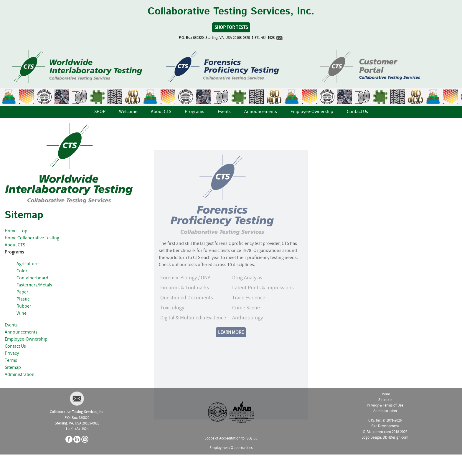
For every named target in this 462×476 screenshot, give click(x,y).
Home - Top (16, 231)
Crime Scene (246, 326)
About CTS (15, 245)
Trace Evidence (249, 316)
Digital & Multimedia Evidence (193, 336)
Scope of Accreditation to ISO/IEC (231, 438)
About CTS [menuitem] (161, 112)
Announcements (21, 332)
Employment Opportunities (231, 448)
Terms (11, 361)
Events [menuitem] (224, 112)
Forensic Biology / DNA (185, 296)
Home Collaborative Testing (32, 238)
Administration (20, 375)
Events (11, 325)
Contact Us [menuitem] (357, 112)
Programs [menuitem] (194, 112)
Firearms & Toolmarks (185, 306)
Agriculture (28, 264)
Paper (22, 292)
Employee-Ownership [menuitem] (312, 112)
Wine (22, 314)
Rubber (24, 306)
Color (22, 271)
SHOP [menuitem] (100, 112)
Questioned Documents (187, 316)
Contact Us (15, 346)
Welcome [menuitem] (128, 112)
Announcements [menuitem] (261, 112)
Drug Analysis (247, 296)
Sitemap (13, 368)
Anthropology (247, 336)
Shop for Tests (231, 28)
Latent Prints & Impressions (263, 306)
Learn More (231, 350)
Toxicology (172, 326)
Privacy (12, 354)
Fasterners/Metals (34, 285)
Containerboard (32, 278)
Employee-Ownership (26, 339)
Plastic (23, 299)
